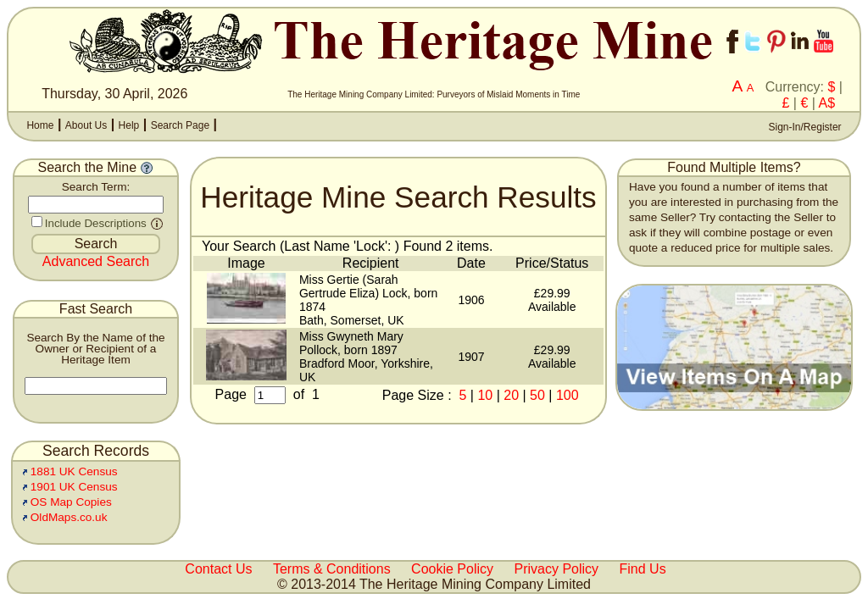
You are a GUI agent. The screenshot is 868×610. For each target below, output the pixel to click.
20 (511, 395)
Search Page (180, 125)
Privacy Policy (557, 569)
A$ (827, 103)
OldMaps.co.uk (69, 517)
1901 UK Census (74, 487)
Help (129, 125)
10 (485, 395)
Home (40, 125)
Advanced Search (96, 261)
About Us (86, 125)
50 (537, 395)
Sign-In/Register (803, 127)
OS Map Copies (71, 502)
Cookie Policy (452, 569)
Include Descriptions (96, 223)
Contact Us (218, 569)
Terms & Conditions (332, 569)
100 (568, 395)
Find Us (643, 569)
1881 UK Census (74, 471)
